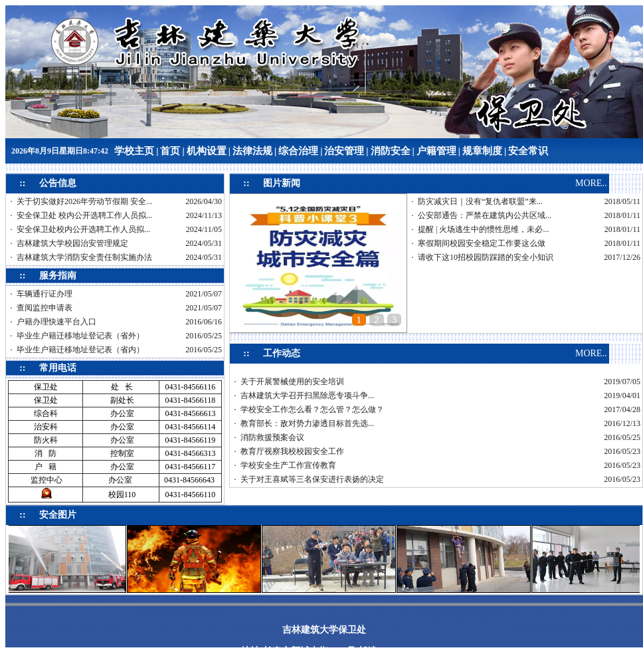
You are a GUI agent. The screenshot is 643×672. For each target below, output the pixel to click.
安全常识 (528, 151)
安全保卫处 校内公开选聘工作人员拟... (84, 215)
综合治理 (298, 151)
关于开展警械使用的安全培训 (292, 382)
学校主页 (134, 151)
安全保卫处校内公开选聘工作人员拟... (83, 229)
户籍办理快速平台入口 (56, 322)
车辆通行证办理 (45, 294)
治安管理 (344, 151)
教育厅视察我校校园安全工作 (292, 451)
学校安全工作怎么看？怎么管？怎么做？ (312, 409)
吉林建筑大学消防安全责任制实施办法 (84, 257)
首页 (170, 151)
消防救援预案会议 (272, 437)
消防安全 (391, 151)
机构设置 (207, 151)
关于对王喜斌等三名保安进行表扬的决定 (312, 479)
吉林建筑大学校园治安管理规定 (72, 243)
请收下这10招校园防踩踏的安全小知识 (486, 257)
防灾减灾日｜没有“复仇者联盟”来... (480, 201)
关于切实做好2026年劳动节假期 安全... (84, 201)
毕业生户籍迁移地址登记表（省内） (80, 350)
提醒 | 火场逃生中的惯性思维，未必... (483, 229)
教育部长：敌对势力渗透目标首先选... (307, 423)
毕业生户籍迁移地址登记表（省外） (80, 336)
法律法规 (252, 151)
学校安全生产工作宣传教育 (288, 465)
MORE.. (591, 183)
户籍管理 (436, 151)
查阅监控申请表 (45, 308)
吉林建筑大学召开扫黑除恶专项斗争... (307, 395)
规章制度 (482, 151)
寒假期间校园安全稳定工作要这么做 (482, 243)
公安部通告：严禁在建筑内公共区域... (485, 215)
